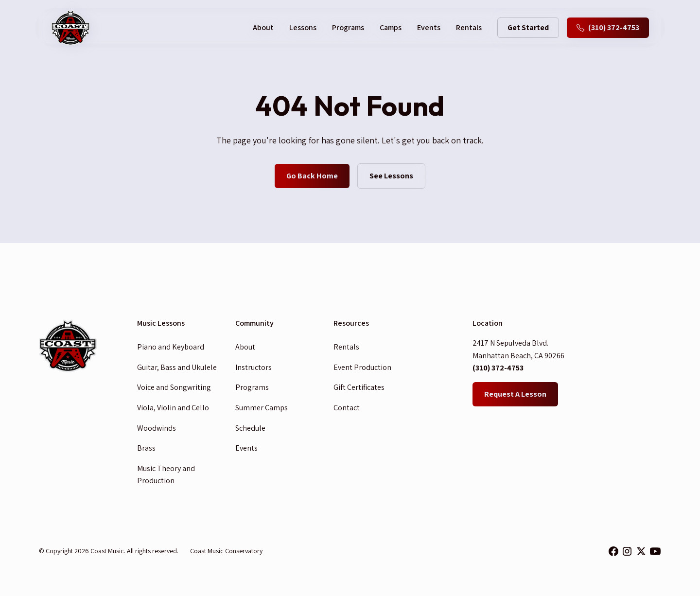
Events (429, 27)
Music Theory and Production (166, 475)
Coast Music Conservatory (226, 551)
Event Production (362, 367)
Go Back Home (312, 176)
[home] (70, 28)
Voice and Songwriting (174, 387)
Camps (391, 27)
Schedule (250, 428)
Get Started (528, 27)
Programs (348, 27)
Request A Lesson (515, 394)
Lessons (303, 27)
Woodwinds (157, 428)
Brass (146, 448)
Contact (347, 408)
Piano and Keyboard (171, 347)
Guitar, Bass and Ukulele (177, 367)
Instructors (254, 367)
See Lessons (391, 176)
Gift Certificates (359, 387)
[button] (263, 28)
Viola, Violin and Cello (173, 408)
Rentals (469, 27)
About (245, 347)
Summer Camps (262, 408)
